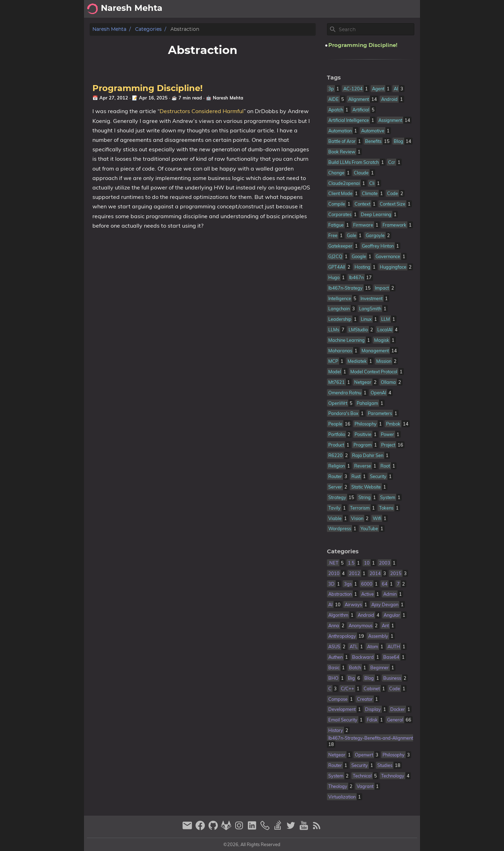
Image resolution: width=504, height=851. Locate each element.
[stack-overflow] (279, 828)
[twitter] (292, 828)
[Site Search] (376, 29)
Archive (384, 9)
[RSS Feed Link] (317, 828)
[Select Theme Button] (338, 9)
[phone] (266, 828)
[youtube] (305, 828)
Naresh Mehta (109, 29)
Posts (409, 9)
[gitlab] (227, 828)
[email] (188, 828)
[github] (214, 828)
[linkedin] (253, 828)
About (358, 9)
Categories (148, 29)
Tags (334, 78)
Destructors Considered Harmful (202, 111)
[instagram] (240, 828)
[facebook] (201, 828)
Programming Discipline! (148, 89)
